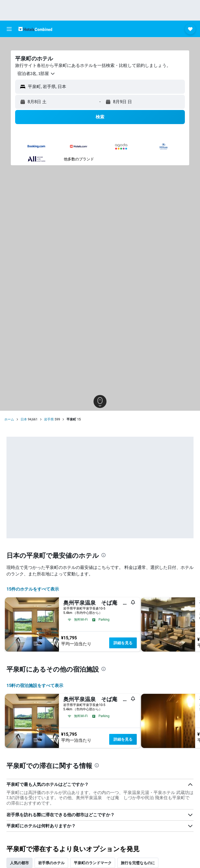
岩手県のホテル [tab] (51, 863)
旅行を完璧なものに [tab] (138, 863)
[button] (9, 29)
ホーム (9, 419)
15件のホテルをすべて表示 (33, 589)
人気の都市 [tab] (19, 863)
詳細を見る (123, 643)
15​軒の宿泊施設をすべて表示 (35, 686)
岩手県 (49, 419)
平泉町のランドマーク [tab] (93, 863)
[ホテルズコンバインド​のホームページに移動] (35, 29)
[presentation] (104, 555)
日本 (24, 419)
